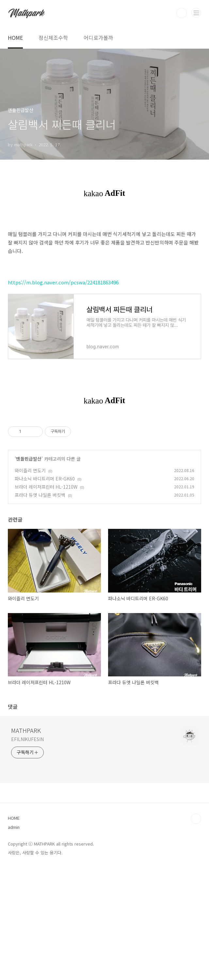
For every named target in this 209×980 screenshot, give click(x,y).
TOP (196, 931)
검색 (182, 13)
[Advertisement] (104, 477)
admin (14, 940)
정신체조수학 (53, 38)
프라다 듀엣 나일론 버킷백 (40, 608)
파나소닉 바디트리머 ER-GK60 (45, 591)
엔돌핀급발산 (29, 571)
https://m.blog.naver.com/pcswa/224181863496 (63, 282)
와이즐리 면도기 (30, 583)
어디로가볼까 (98, 38)
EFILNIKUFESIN (27, 852)
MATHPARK (26, 843)
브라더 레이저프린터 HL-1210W (46, 599)
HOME (15, 38)
